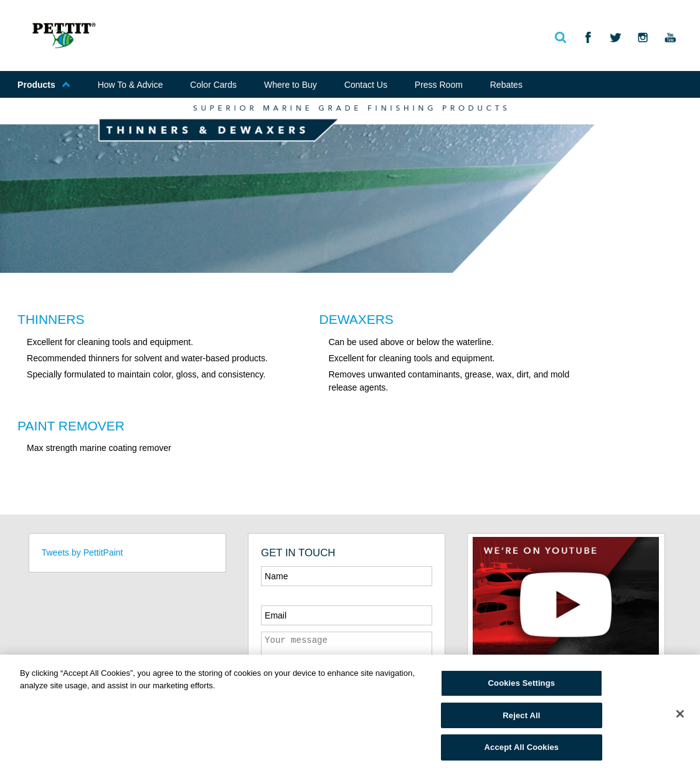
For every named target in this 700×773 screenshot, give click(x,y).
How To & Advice (130, 85)
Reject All (521, 715)
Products (44, 85)
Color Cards (213, 85)
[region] (350, 714)
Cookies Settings (522, 683)
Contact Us (366, 85)
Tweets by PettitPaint (83, 552)
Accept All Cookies (522, 747)
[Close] (680, 714)
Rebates (506, 85)
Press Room (439, 85)
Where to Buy (291, 85)
